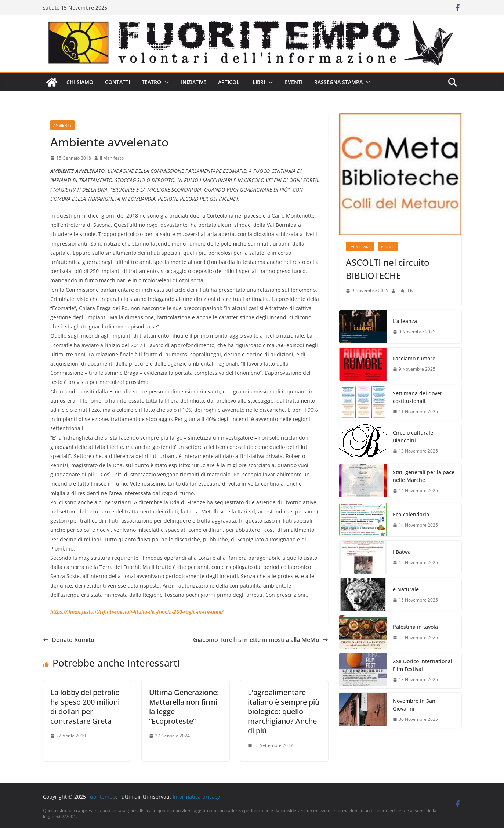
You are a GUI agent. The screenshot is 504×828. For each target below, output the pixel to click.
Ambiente (62, 125)
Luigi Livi (406, 290)
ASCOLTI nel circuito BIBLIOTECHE (388, 269)
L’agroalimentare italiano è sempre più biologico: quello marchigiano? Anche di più (284, 711)
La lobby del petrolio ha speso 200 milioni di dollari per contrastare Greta (85, 707)
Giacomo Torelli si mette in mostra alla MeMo (261, 640)
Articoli (229, 82)
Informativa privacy (196, 797)
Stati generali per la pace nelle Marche (424, 476)
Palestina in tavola (415, 627)
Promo (388, 247)
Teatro (151, 82)
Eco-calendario (411, 514)
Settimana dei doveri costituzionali (418, 397)
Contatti (117, 82)
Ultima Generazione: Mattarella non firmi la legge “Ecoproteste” (184, 707)
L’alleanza (405, 321)
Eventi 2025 (360, 247)
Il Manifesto (112, 158)
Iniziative (194, 82)
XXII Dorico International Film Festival (423, 665)
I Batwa (402, 552)
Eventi (294, 82)
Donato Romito (69, 640)
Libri (259, 82)
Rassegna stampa (338, 82)
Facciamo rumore (414, 358)
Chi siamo (80, 82)
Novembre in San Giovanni (414, 705)
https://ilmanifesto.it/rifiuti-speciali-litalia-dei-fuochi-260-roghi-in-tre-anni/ (137, 612)
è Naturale (406, 589)
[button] (165, 82)
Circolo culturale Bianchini (413, 436)
